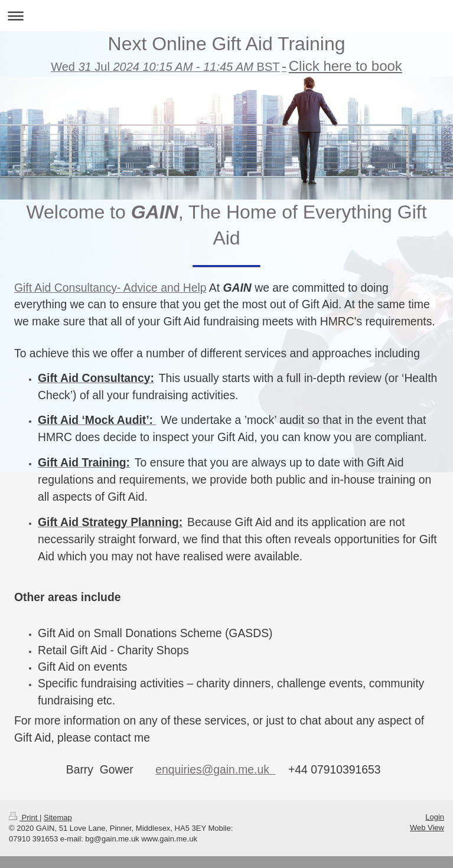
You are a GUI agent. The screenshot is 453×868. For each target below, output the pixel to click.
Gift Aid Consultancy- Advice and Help (110, 288)
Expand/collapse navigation (226, 16)
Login (435, 811)
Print (24, 812)
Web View (427, 822)
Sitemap (58, 812)
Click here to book (346, 66)
